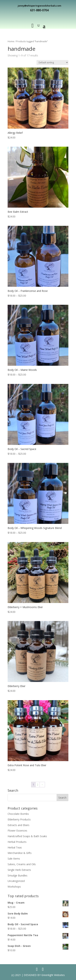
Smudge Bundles (18, 875)
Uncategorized (16, 881)
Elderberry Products (19, 819)
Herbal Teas (15, 847)
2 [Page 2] (38, 784)
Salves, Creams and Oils (22, 864)
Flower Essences (17, 831)
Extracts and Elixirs (19, 825)
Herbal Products (17, 842)
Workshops (14, 887)
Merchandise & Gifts (20, 853)
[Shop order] (52, 63)
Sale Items (14, 859)
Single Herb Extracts (19, 870)
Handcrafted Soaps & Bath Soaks (27, 836)
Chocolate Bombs (18, 814)
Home (11, 41)
